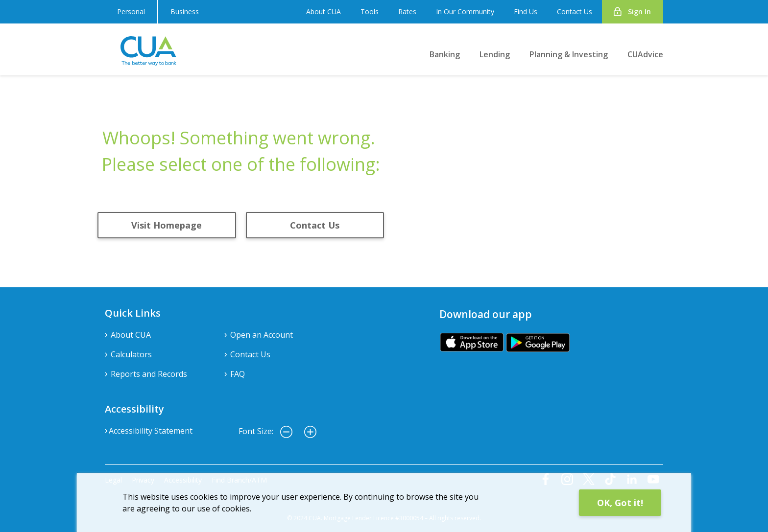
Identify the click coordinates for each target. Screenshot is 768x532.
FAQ (238, 374)
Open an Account (262, 335)
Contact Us (575, 12)
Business (185, 12)
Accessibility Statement (151, 431)
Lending (495, 54)
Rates (407, 12)
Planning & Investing (569, 54)
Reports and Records (149, 374)
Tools (370, 12)
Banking (445, 54)
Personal (131, 12)
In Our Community (465, 12)
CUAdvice (645, 54)
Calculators (131, 354)
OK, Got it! (620, 503)
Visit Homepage (167, 225)
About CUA (324, 12)
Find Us (526, 12)
